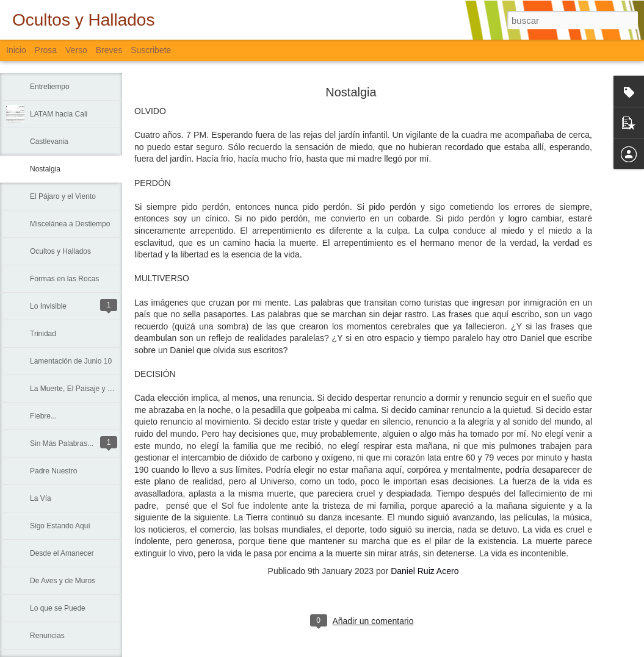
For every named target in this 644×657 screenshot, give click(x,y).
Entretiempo (50, 87)
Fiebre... (43, 416)
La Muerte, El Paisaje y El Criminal (86, 389)
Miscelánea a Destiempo (70, 224)
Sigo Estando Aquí (60, 526)
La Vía (41, 498)
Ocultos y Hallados (60, 251)
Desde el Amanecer (62, 553)
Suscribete (151, 50)
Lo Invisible (48, 306)
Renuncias (47, 636)
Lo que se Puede (58, 608)
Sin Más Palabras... (62, 443)
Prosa (46, 50)
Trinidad (43, 334)
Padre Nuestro (53, 471)
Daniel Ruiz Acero (425, 571)
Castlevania (49, 142)
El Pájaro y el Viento (63, 196)
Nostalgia (45, 169)
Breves (109, 50)
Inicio (16, 50)
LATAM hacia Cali (59, 114)
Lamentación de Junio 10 (71, 361)
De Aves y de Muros (63, 581)
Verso (76, 50)
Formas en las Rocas (64, 279)
